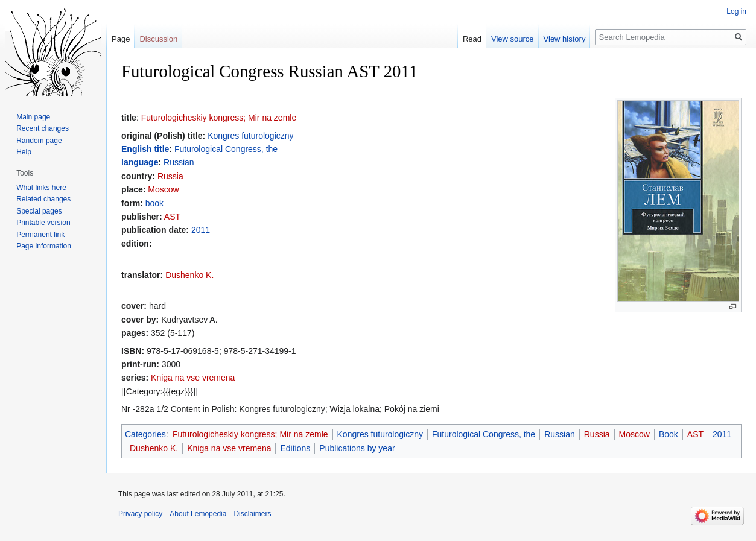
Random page (39, 141)
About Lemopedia (198, 514)
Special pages (39, 211)
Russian (179, 162)
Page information (44, 246)
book (154, 203)
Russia (170, 176)
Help (24, 152)
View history (565, 39)
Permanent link (40, 235)
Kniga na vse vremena (193, 378)
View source (513, 39)
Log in (736, 11)
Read (472, 39)
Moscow (163, 189)
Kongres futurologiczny (250, 136)
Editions (295, 448)
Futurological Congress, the (226, 149)
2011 (201, 230)
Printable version (43, 223)
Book (669, 434)
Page (121, 39)
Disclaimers (252, 514)
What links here (41, 188)
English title (145, 149)
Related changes (43, 199)
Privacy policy (140, 514)
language (140, 162)
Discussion (158, 39)
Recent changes (43, 128)
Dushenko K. (189, 275)
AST (172, 217)
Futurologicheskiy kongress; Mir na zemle (219, 118)
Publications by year (357, 448)
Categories (145, 434)
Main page (33, 117)
